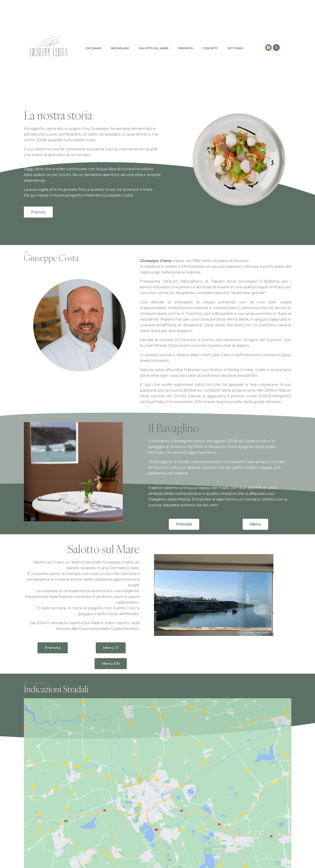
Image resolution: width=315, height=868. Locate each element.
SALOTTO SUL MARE (154, 48)
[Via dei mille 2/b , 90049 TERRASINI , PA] (158, 734)
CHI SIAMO (93, 48)
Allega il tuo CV (38, 816)
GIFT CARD (235, 48)
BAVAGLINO (120, 48)
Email (96, 800)
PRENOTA (186, 48)
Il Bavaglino (174, 428)
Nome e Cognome (42, 800)
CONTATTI (210, 48)
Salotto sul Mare (104, 549)
